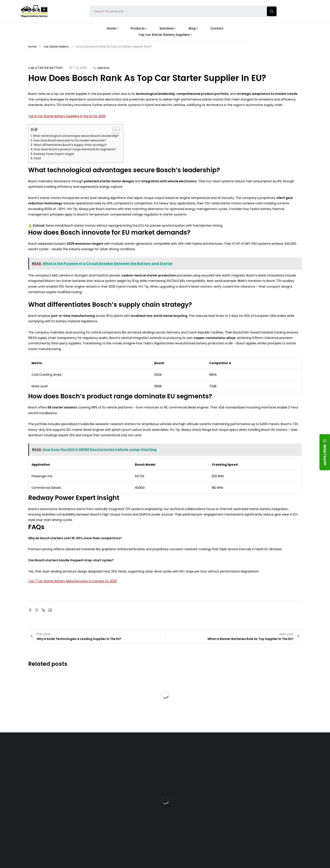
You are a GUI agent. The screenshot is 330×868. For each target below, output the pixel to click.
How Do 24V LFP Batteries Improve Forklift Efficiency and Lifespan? (200, 811)
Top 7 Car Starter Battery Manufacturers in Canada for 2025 (73, 581)
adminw (103, 68)
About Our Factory (109, 751)
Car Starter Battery (56, 47)
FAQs (37, 158)
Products (146, 751)
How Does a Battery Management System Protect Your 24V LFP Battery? (197, 794)
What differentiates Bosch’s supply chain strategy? (70, 145)
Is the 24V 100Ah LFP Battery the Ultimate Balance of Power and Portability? (201, 763)
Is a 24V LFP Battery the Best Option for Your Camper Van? (201, 840)
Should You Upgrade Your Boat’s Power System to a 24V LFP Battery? (200, 825)
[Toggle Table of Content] (114, 130)
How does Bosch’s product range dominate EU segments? (75, 149)
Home (32, 47)
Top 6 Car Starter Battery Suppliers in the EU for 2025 (67, 116)
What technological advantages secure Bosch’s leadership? (76, 136)
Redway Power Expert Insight (54, 154)
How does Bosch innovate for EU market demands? (70, 141)
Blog (186, 751)
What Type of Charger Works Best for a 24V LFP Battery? (199, 778)
